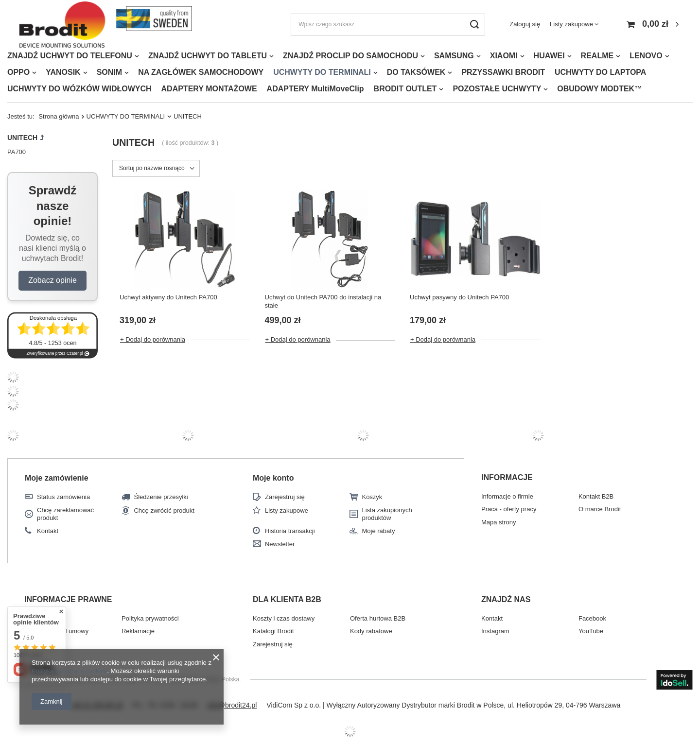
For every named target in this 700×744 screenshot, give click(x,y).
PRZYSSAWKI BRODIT (503, 72)
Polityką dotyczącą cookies (69, 671)
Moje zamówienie (57, 478)
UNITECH (22, 138)
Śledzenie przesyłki (161, 497)
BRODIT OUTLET (405, 89)
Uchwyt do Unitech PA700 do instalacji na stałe (323, 301)
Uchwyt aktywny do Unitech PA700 (168, 297)
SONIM (109, 72)
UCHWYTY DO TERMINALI (322, 72)
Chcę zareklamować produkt (65, 514)
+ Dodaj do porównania (153, 339)
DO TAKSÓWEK (416, 72)
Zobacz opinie (52, 280)
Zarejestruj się (285, 497)
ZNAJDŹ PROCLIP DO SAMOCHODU (350, 56)
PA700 (17, 152)
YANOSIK (63, 72)
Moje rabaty (378, 531)
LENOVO (646, 56)
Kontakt (48, 531)
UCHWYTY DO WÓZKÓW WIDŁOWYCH (79, 89)
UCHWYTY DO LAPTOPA (600, 72)
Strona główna (59, 116)
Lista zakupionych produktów (387, 514)
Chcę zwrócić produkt (164, 510)
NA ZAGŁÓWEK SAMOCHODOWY (201, 72)
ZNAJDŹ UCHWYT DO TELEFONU (70, 56)
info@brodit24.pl (232, 705)
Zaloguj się (525, 24)
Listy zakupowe (571, 24)
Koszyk (372, 497)
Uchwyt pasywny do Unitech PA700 (459, 297)
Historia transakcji (290, 531)
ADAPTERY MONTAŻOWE (209, 89)
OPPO (18, 72)
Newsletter (280, 544)
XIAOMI (504, 56)
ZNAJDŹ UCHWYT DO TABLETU (208, 56)
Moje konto (273, 478)
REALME (597, 56)
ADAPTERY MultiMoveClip (315, 89)
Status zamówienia (63, 497)
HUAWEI (549, 56)
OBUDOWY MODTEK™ (600, 89)
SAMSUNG (454, 56)
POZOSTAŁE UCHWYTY (497, 89)
